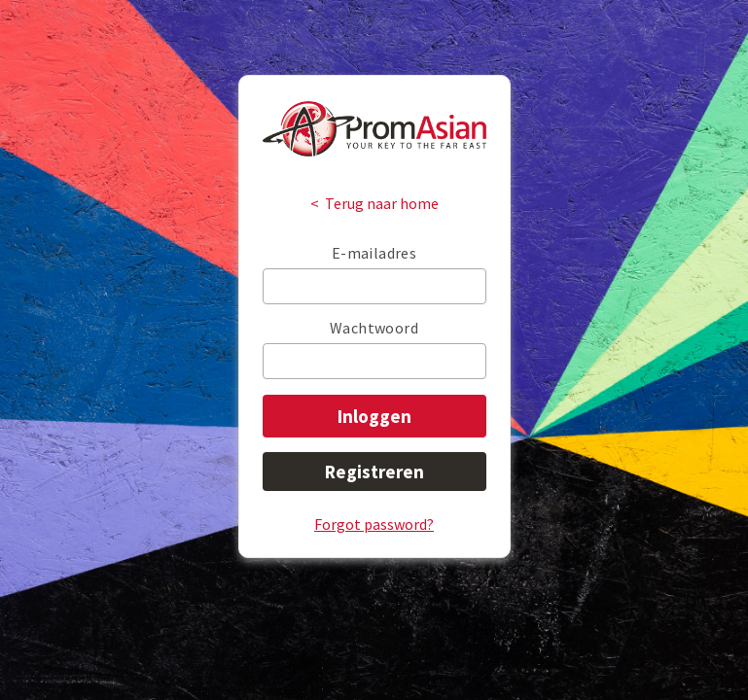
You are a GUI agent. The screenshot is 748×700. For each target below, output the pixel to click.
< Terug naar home (374, 203)
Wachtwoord (374, 328)
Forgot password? (374, 524)
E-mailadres (374, 253)
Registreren (374, 472)
